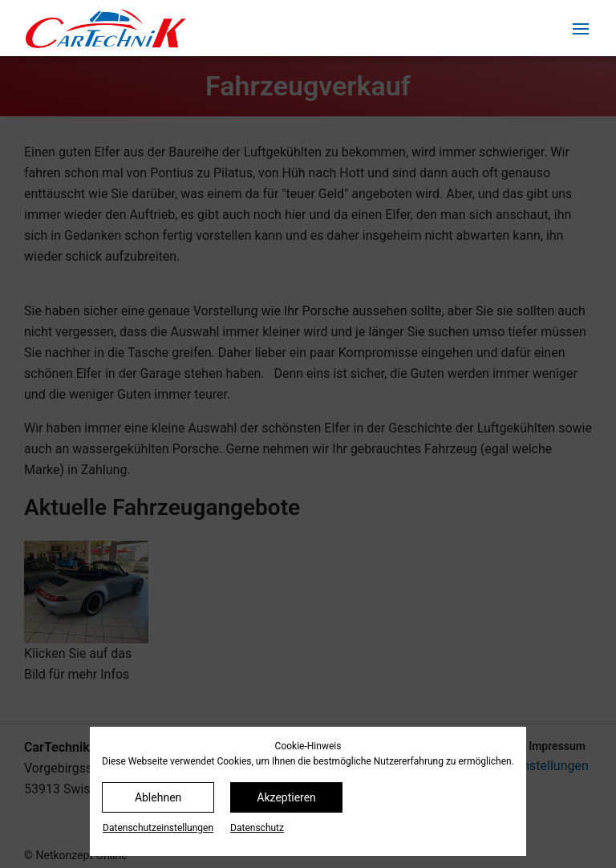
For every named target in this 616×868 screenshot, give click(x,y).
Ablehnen (158, 797)
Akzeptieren (286, 797)
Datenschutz (257, 828)
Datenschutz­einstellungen (158, 828)
